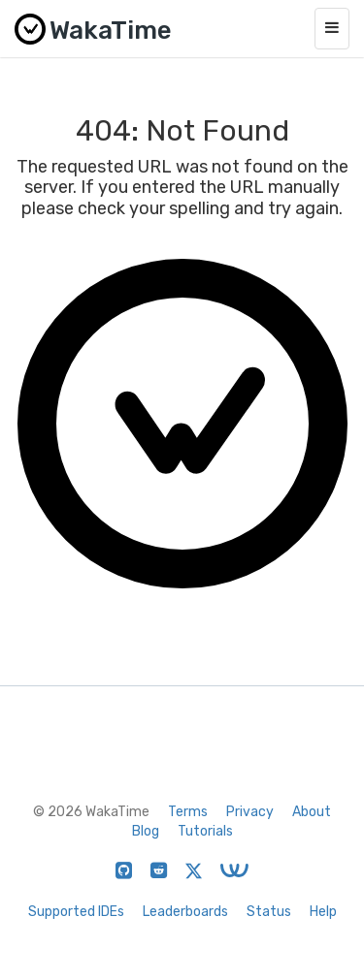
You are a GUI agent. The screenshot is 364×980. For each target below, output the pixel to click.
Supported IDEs (76, 912)
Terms (188, 812)
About (312, 812)
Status (269, 912)
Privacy (250, 812)
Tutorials (205, 831)
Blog (146, 831)
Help (323, 912)
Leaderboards (185, 912)
